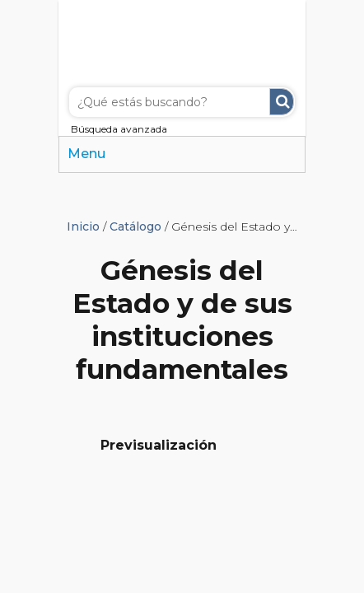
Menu (86, 154)
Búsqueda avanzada (119, 129)
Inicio (83, 226)
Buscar (282, 102)
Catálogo (135, 226)
